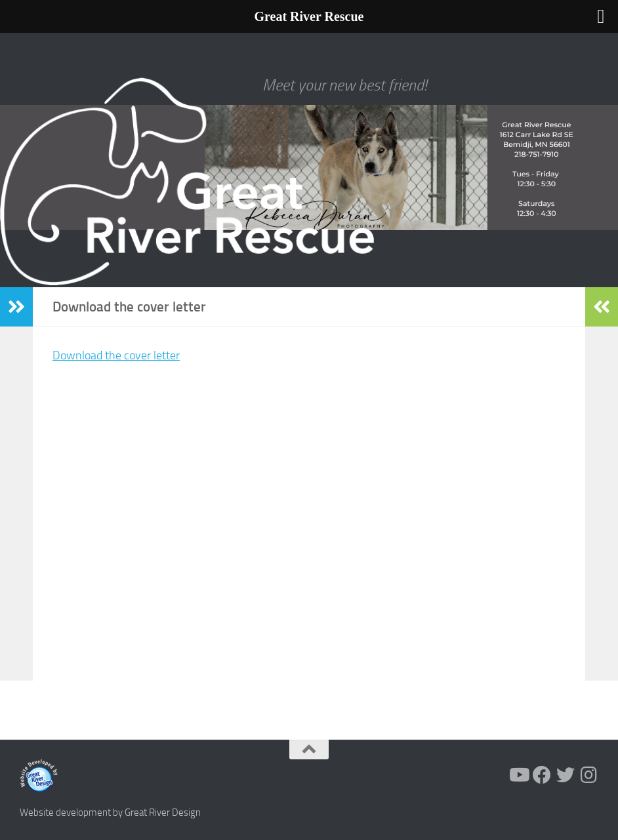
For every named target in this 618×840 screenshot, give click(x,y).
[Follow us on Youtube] (518, 775)
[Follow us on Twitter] (566, 775)
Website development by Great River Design (110, 812)
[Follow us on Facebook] (542, 775)
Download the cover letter (116, 355)
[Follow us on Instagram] (589, 775)
